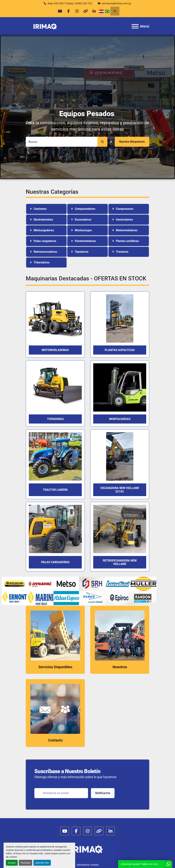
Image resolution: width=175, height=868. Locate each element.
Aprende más (42, 863)
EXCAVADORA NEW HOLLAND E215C (120, 490)
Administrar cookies (88, 865)
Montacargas (120, 419)
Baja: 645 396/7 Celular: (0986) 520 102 (70, 3)
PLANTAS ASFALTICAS (120, 350)
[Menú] (135, 26)
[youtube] (59, 11)
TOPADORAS (55, 419)
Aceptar (12, 863)
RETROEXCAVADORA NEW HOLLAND (120, 562)
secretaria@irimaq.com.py (116, 3)
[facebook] (68, 11)
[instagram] (77, 11)
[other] (86, 11)
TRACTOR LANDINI (55, 490)
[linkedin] (95, 11)
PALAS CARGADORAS (55, 562)
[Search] (67, 142)
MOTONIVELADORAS (55, 350)
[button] (102, 142)
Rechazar (25, 863)
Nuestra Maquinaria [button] (132, 142)
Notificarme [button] (103, 793)
